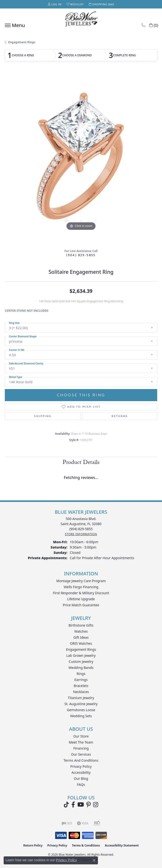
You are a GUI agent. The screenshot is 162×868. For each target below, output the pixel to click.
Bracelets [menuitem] (81, 686)
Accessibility (81, 772)
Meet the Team (81, 742)
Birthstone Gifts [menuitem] (81, 625)
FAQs (81, 785)
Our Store (81, 736)
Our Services (81, 754)
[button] (55, 4)
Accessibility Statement (122, 845)
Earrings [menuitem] (81, 680)
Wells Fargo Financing (81, 587)
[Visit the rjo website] (97, 823)
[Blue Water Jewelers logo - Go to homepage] (81, 20)
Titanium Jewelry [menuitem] (81, 698)
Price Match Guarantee (81, 605)
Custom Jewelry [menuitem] (81, 662)
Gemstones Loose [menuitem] (81, 710)
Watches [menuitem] (81, 631)
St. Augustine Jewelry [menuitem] (81, 704)
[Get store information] (81, 534)
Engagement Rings (22, 42)
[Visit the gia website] (83, 823)
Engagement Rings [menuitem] (81, 649)
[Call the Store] (81, 529)
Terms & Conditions (86, 845)
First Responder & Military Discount (81, 593)
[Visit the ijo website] (67, 823)
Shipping (43, 416)
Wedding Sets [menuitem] (81, 716)
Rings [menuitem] (81, 674)
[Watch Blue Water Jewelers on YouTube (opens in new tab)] (81, 805)
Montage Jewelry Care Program (81, 581)
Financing (81, 748)
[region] (81, 159)
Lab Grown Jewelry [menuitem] (81, 655)
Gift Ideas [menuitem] (81, 637)
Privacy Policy (81, 766)
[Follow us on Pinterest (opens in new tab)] (88, 805)
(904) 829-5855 (81, 255)
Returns (120, 416)
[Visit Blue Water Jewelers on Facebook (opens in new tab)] (73, 805)
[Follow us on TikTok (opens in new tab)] (66, 805)
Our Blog (81, 778)
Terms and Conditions (81, 760)
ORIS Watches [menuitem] (81, 643)
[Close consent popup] (94, 860)
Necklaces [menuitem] (81, 692)
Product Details (81, 463)
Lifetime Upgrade (81, 599)
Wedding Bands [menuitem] (81, 668)
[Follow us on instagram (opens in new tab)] (96, 805)
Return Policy (33, 845)
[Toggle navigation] (14, 25)
